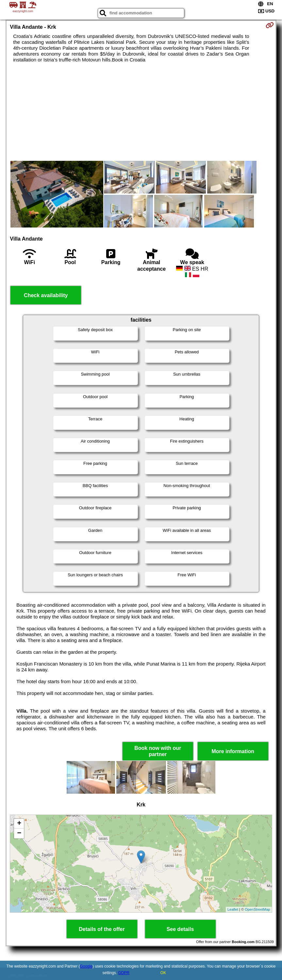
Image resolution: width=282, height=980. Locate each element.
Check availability (46, 295)
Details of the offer (102, 929)
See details (180, 929)
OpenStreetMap (257, 909)
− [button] (19, 834)
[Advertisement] (141, 112)
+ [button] (19, 824)
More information (233, 751)
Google (86, 966)
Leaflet (233, 909)
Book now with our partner (158, 751)
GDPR (124, 973)
